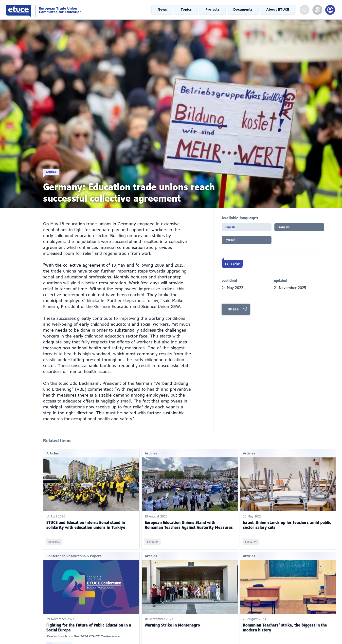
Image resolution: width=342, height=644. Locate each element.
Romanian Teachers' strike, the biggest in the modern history (285, 620)
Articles (53, 167)
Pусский (235, 243)
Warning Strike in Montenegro (172, 618)
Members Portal (330, 10)
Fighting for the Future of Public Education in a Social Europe (89, 620)
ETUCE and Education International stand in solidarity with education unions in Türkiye (86, 518)
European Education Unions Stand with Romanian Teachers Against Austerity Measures (189, 518)
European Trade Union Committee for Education (62, 10)
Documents (245, 10)
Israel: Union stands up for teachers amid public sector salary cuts (287, 518)
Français (288, 229)
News (166, 10)
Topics (190, 10)
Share (233, 315)
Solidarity (237, 268)
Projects (215, 10)
